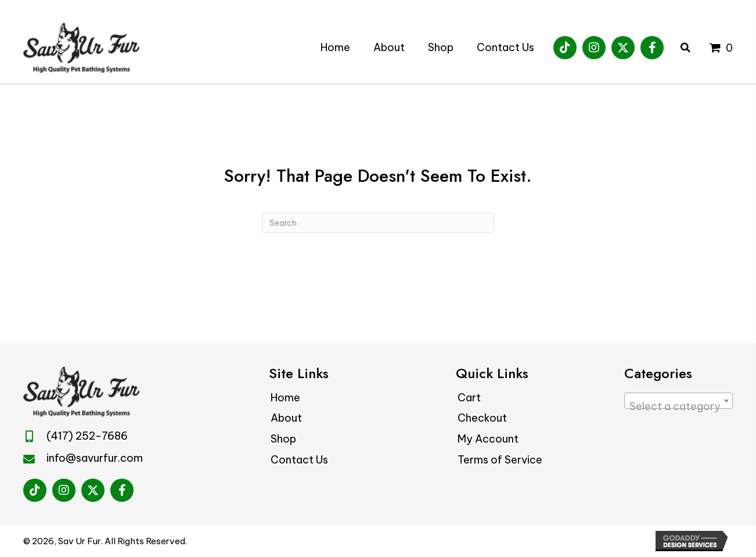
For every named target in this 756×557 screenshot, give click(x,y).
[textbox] (678, 407)
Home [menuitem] (285, 398)
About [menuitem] (286, 418)
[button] (565, 48)
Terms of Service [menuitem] (500, 460)
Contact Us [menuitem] (299, 460)
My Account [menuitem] (488, 439)
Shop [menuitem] (283, 439)
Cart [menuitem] (469, 398)
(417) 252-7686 (87, 436)
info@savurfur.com (95, 458)
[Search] (378, 223)
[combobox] (678, 401)
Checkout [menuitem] (482, 418)
